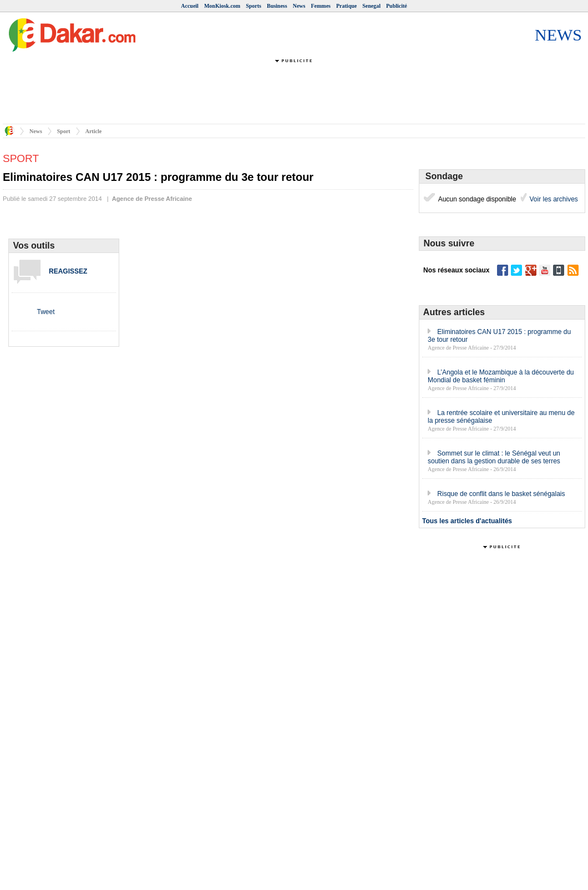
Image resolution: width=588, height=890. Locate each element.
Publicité (397, 6)
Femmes (321, 6)
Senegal (371, 6)
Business (277, 6)
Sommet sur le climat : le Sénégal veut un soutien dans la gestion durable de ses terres (494, 457)
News (299, 6)
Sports (254, 6)
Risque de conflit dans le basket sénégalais (501, 494)
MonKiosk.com (222, 6)
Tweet (45, 312)
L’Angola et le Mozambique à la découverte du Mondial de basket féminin (501, 376)
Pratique (346, 6)
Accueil (190, 6)
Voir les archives (553, 199)
